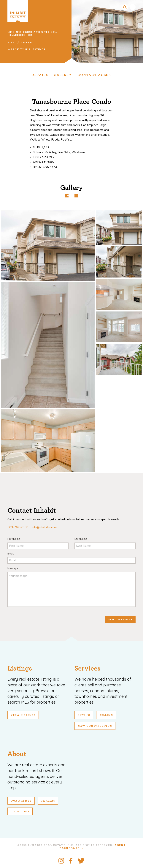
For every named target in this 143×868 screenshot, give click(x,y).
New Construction (95, 726)
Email (11, 554)
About (17, 754)
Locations (20, 812)
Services (88, 668)
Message (13, 568)
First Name (14, 539)
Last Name (81, 539)
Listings (20, 668)
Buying (84, 715)
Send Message (120, 620)
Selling (106, 715)
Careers (48, 801)
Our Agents (21, 801)
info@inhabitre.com (44, 527)
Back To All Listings (28, 49)
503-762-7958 (18, 527)
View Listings (23, 715)
